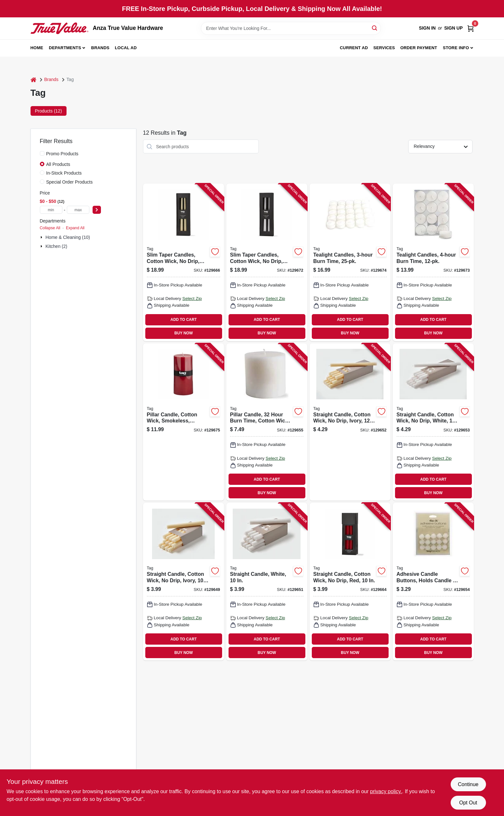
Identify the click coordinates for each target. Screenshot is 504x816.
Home (37, 48)
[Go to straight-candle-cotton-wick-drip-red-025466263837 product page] (350, 582)
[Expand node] (42, 237)
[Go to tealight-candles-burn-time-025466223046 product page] (433, 262)
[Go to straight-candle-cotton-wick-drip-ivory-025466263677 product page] (184, 582)
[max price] (78, 210)
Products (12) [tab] (49, 111)
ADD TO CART (184, 320)
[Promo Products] (42, 153)
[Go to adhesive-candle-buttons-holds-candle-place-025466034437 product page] (433, 582)
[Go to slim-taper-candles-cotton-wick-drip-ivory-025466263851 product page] (184, 262)
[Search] (375, 28)
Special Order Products (70, 182)
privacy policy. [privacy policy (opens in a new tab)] (386, 791)
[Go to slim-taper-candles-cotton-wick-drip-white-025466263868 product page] (267, 262)
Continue (468, 784)
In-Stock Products (64, 173)
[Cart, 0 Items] (471, 28)
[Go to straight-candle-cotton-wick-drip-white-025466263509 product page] (433, 422)
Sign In (427, 28)
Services (384, 48)
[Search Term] (291, 28)
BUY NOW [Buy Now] (184, 333)
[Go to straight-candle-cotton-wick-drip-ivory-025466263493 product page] (350, 422)
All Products (58, 164)
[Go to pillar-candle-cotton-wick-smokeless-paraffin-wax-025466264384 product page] (184, 422)
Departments (65, 48)
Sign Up (454, 28)
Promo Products (62, 154)
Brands (100, 48)
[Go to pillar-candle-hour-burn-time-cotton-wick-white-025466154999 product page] (267, 422)
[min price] (51, 210)
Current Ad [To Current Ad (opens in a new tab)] (354, 48)
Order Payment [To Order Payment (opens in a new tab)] (419, 48)
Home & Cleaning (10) (68, 237)
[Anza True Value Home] (59, 28)
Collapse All (50, 228)
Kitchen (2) (57, 246)
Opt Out (468, 803)
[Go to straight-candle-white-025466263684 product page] (267, 582)
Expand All (75, 228)
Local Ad (126, 48)
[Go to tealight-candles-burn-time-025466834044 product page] (350, 262)
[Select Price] (97, 210)
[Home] (33, 80)
